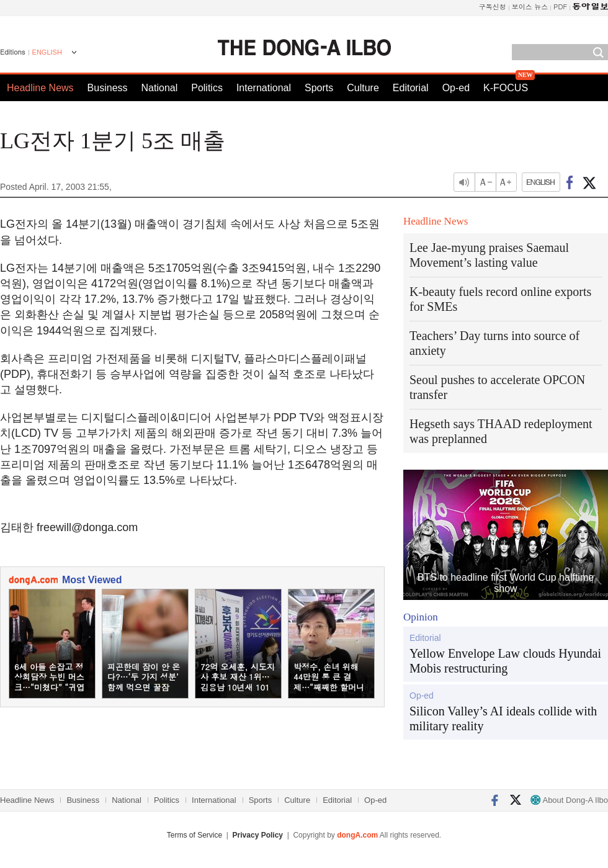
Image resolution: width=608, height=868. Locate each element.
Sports (319, 88)
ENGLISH (47, 52)
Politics (207, 88)
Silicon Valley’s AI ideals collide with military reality (503, 718)
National (160, 88)
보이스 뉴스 (530, 7)
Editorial (411, 88)
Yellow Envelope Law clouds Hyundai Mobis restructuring (505, 661)
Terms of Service (194, 835)
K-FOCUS (506, 88)
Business (108, 88)
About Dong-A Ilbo (569, 800)
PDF (560, 7)
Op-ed (456, 88)
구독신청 (493, 7)
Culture (363, 88)
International (264, 88)
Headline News (40, 88)
